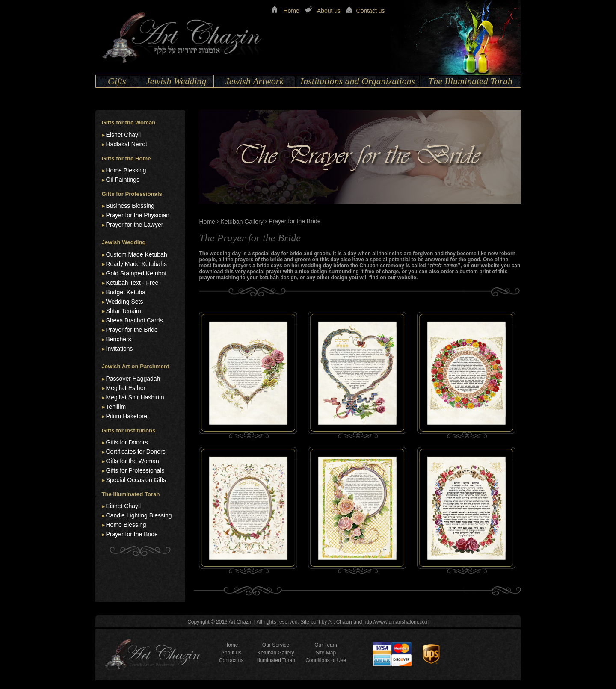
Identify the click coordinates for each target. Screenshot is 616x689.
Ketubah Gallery (242, 222)
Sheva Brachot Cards (135, 320)
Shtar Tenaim (124, 311)
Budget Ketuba (126, 292)
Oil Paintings (123, 180)
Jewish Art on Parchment (136, 366)
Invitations (120, 349)
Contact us (371, 11)
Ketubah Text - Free (132, 283)
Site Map (326, 653)
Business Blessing (130, 206)
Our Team (326, 645)
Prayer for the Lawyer (135, 225)
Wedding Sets (125, 302)
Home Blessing (126, 170)
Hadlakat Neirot (127, 144)
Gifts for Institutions (129, 430)
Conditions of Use (326, 660)
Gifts (117, 81)
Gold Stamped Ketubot (136, 273)
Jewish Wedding (176, 81)
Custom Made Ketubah (137, 254)
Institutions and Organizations (358, 81)
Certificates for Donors (136, 452)
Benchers (119, 339)
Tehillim (116, 407)
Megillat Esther (126, 388)
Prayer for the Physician (138, 215)
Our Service (276, 645)
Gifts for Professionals (132, 194)
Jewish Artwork (254, 81)
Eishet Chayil (124, 135)
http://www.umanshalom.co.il (396, 622)
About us (329, 11)
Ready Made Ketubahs (136, 264)
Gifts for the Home (126, 158)
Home (291, 11)
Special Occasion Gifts (136, 480)
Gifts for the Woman (129, 123)
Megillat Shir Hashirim (135, 397)
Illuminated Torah (276, 660)
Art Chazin (340, 622)
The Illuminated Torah (470, 81)
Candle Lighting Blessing (139, 515)
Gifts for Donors (127, 442)
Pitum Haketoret (127, 416)
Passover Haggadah (133, 379)
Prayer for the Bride (132, 330)
